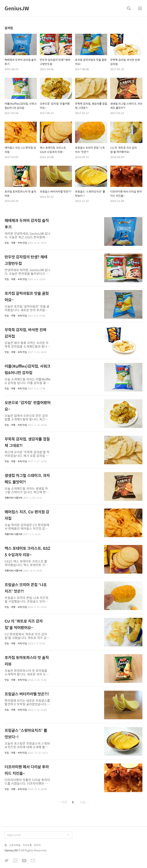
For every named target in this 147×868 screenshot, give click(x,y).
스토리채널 (15, 845)
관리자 (37, 845)
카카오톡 (27, 845)
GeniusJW (17, 8)
